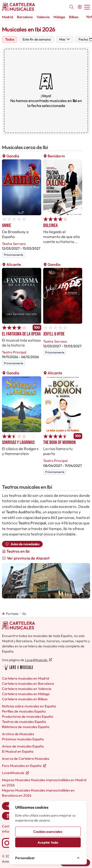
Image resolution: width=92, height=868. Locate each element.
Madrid (7, 17)
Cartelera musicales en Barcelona (28, 684)
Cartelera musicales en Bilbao (25, 699)
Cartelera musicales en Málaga (26, 694)
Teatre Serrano (14, 244)
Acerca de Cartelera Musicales (26, 759)
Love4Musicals (39, 660)
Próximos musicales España (23, 739)
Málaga (59, 17)
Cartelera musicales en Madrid (26, 678)
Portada (10, 614)
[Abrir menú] (87, 7)
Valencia (43, 17)
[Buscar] (71, 7)
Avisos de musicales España (23, 746)
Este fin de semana (37, 39)
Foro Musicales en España (24, 766)
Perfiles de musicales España (24, 711)
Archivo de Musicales (18, 734)
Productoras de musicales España (27, 716)
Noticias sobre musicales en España (29, 706)
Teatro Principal (14, 352)
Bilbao (74, 17)
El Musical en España (18, 751)
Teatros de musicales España (24, 722)
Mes (65, 39)
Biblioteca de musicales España (26, 727)
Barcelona (25, 17)
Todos (10, 39)
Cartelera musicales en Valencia (27, 689)
